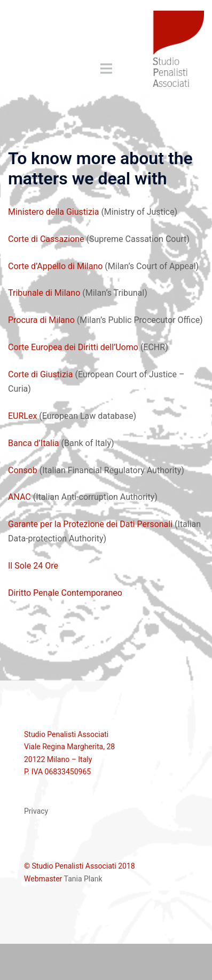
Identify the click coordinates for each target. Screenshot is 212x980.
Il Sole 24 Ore (33, 566)
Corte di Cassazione (46, 239)
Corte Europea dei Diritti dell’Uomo (73, 347)
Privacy (36, 811)
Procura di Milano (41, 320)
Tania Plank (83, 879)
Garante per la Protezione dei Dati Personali (90, 524)
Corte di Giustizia (40, 374)
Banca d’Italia (34, 443)
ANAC (19, 497)
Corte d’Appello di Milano (55, 266)
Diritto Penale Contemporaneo (65, 593)
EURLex (22, 416)
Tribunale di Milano (44, 293)
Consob (23, 470)
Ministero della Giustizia (53, 212)
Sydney (162, 961)
